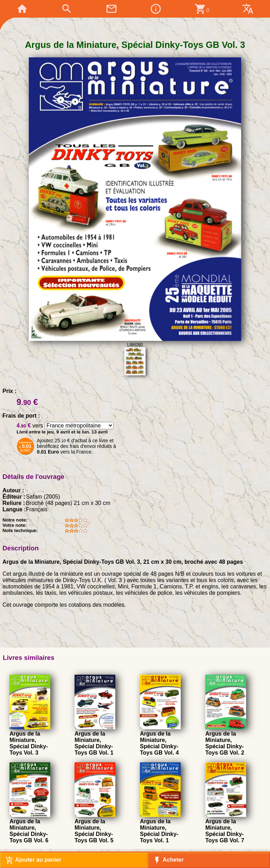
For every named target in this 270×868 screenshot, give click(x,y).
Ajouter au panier (33, 860)
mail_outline (111, 9)
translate (248, 9)
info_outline (156, 9)
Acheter (168, 860)
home (22, 9)
